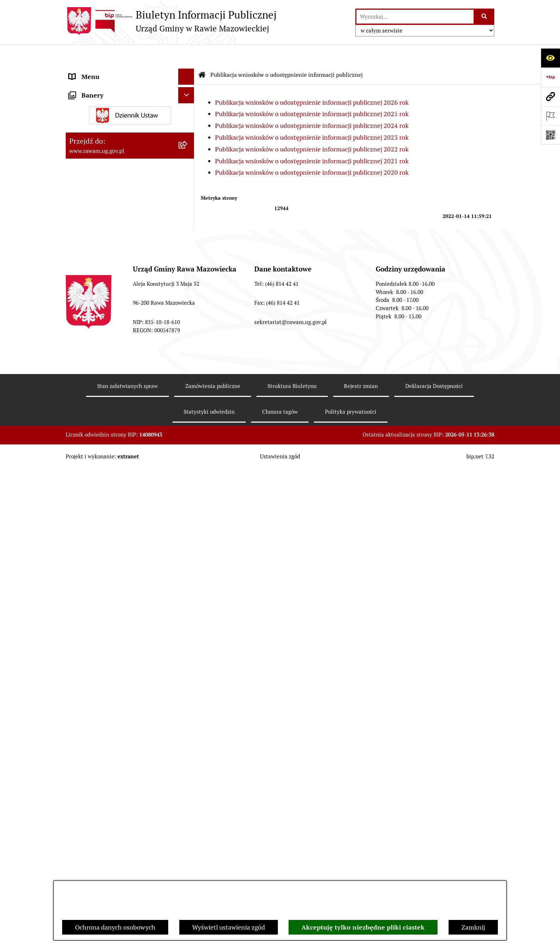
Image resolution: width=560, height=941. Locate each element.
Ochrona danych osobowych (115, 927)
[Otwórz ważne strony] (550, 116)
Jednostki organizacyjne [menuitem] (103, 87)
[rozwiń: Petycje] (188, 316)
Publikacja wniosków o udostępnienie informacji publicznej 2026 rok (312, 81)
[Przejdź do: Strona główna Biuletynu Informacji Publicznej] (202, 54)
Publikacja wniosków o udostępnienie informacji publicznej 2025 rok (312, 92)
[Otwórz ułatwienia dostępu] (550, 58)
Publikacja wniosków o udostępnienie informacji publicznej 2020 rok (312, 151)
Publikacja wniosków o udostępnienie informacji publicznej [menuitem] (122, 337)
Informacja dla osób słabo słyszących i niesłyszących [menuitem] (123, 173)
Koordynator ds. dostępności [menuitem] (109, 193)
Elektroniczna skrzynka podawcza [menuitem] (117, 120)
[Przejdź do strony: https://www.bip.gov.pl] (550, 77)
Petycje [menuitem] (79, 316)
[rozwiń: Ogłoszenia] (188, 210)
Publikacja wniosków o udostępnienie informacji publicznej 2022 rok (312, 128)
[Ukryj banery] (186, 676)
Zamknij (473, 927)
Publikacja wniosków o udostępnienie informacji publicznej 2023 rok (312, 116)
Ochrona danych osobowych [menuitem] (109, 258)
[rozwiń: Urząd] (188, 71)
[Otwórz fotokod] (550, 135)
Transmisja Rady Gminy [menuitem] (102, 642)
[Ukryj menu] (186, 55)
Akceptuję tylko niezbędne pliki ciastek (363, 927)
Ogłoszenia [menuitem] (85, 210)
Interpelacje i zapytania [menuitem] (102, 136)
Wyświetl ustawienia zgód (229, 927)
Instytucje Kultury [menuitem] (95, 152)
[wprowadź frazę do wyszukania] (415, 17)
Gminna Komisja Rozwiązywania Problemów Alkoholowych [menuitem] (115, 295)
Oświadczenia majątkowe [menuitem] (105, 226)
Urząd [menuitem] (77, 71)
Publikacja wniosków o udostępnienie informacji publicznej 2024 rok (312, 104)
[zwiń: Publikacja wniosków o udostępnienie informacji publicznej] (188, 332)
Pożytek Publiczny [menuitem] (95, 274)
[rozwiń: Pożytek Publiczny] (188, 274)
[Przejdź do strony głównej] (171, 21)
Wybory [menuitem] (80, 658)
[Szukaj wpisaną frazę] (484, 17)
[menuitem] (130, 372)
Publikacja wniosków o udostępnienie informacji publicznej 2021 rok (312, 140)
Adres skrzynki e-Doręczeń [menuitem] (107, 103)
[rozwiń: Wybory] (188, 658)
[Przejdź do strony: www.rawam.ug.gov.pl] (550, 96)
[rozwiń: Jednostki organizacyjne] (188, 88)
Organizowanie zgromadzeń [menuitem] (109, 242)
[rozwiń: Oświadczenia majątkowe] (188, 226)
